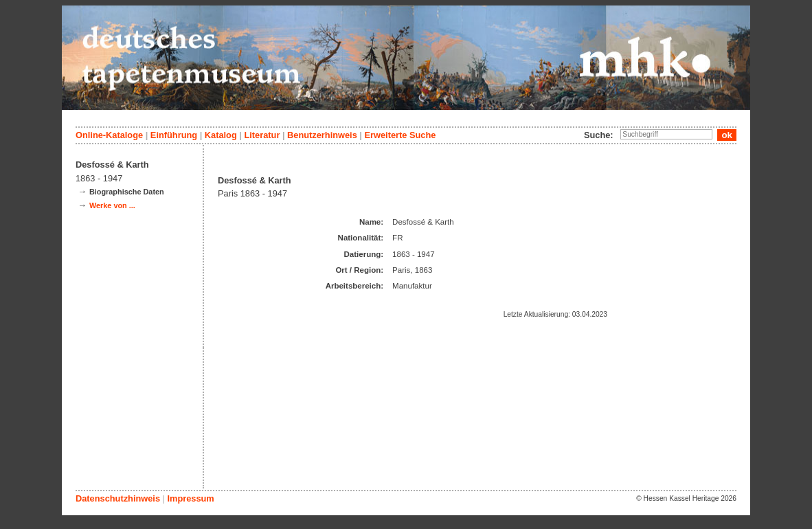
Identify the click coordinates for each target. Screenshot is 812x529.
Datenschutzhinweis (118, 498)
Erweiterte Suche (400, 135)
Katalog (221, 135)
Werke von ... (112, 205)
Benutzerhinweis (322, 135)
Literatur (262, 135)
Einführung (174, 135)
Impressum (190, 498)
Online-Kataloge (109, 135)
